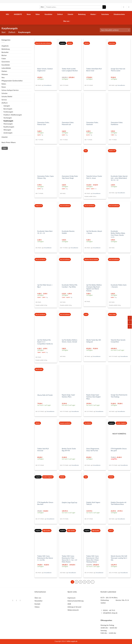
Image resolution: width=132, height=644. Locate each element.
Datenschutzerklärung (75, 601)
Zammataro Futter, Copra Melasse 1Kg (45, 177)
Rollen (38, 14)
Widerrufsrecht (73, 610)
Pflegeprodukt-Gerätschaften (12, 81)
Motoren (5, 74)
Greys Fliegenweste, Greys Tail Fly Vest (93, 450)
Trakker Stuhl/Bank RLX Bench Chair (94, 70)
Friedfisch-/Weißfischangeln (13, 115)
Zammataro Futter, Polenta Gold (43, 123)
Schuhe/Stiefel (7, 96)
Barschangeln (8, 109)
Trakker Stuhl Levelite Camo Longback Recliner (70, 70)
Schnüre (4, 93)
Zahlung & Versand (74, 607)
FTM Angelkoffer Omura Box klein (45, 503)
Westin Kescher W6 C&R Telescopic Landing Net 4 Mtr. (119, 558)
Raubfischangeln (9, 127)
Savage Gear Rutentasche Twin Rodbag (119, 396)
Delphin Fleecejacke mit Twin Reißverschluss (119, 503)
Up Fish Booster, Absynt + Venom (94, 232)
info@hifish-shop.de (110, 613)
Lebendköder (6, 68)
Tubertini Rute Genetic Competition (118, 341)
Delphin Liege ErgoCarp (70, 502)
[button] (124, 7)
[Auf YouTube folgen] (20, 601)
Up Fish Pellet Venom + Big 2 (45, 286)
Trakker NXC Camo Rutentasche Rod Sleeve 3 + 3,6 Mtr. (45, 558)
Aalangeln (7, 106)
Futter (4, 58)
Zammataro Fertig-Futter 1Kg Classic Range (70, 177)
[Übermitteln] (104, 7)
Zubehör (70, 14)
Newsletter (39, 601)
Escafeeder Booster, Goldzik (68, 232)
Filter (5, 148)
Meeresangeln (8, 124)
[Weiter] (93, 582)
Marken (93, 14)
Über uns (67, 21)
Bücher (4, 55)
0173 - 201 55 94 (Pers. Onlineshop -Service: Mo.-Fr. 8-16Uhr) (115, 600)
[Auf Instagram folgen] (17, 601)
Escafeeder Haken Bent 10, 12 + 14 (45, 232)
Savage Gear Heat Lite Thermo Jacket (118, 70)
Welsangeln (7, 130)
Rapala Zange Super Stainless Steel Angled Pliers (93, 397)
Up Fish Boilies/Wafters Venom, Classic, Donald (70, 341)
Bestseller (5, 52)
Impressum (71, 598)
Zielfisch (60, 14)
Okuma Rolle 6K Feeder (45, 395)
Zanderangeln (8, 133)
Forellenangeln (8, 112)
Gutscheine (105, 14)
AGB (69, 604)
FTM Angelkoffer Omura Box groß (119, 450)
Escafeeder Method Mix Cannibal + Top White (70, 286)
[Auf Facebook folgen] (13, 601)
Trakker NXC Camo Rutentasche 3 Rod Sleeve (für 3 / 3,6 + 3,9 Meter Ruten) (70, 559)
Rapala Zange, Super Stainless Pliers (68, 396)
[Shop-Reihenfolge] (115, 30)
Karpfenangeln (8, 121)
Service (4, 100)
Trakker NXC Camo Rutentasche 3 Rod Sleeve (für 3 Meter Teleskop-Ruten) (93, 559)
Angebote (18, 14)
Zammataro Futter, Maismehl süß (68, 123)
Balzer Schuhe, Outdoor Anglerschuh (45, 70)
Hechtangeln (8, 118)
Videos (37, 607)
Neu (7, 14)
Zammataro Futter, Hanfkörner (117, 123)
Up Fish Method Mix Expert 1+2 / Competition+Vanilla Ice (45, 342)
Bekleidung (82, 14)
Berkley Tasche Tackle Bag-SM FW (69, 450)
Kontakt (37, 604)
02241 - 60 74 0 (109, 610)
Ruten (29, 14)
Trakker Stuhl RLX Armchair (43, 450)
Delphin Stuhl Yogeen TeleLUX (93, 503)
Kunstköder (48, 14)
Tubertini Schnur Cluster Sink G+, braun (94, 177)
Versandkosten (48, 85)
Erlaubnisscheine (119, 14)
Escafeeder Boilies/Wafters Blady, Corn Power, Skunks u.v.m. (118, 234)
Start (4, 32)
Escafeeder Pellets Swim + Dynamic (119, 286)
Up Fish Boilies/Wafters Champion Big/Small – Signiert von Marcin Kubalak (94, 288)
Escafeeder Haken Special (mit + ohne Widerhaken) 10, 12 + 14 (119, 178)
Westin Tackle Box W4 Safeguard (94, 341)
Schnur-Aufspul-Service (10, 90)
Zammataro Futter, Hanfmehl (92, 123)
